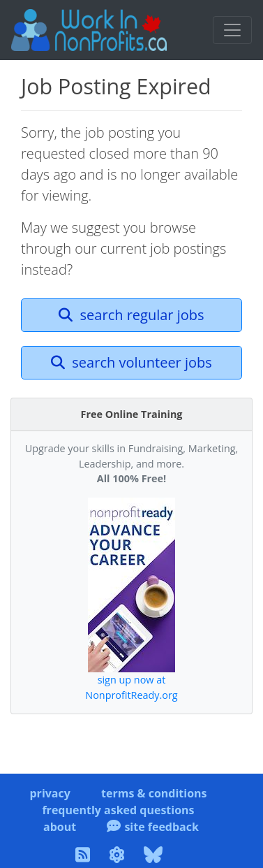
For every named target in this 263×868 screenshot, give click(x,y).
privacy (50, 793)
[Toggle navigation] (232, 30)
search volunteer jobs (131, 362)
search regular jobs (131, 315)
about (60, 827)
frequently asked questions (118, 810)
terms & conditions (154, 793)
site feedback (153, 827)
